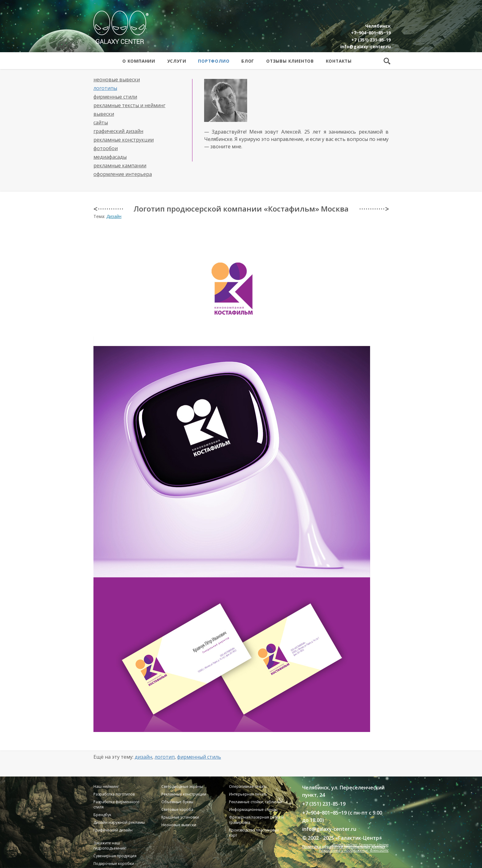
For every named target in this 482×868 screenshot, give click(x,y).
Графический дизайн (118, 131)
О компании (139, 61)
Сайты (101, 123)
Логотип (165, 757)
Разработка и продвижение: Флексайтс (354, 850)
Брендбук (102, 815)
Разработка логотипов (114, 794)
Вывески (104, 114)
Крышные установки (180, 817)
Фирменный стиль (199, 757)
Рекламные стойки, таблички (256, 802)
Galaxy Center (121, 27)
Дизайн (114, 216)
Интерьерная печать (248, 794)
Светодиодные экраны (182, 786)
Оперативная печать (248, 786)
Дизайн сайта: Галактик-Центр (360, 845)
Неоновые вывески (117, 80)
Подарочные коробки (114, 864)
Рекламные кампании (120, 165)
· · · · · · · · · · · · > (374, 209)
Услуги (177, 61)
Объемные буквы (177, 802)
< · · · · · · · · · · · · (108, 209)
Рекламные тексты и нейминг (129, 105)
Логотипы (105, 88)
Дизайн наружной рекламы (119, 822)
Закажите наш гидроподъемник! (110, 846)
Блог (248, 61)
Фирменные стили (115, 97)
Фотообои (106, 148)
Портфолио (214, 61)
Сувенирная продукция (115, 856)
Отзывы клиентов (290, 61)
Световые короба (177, 810)
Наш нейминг (106, 786)
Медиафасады (110, 157)
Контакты (339, 61)
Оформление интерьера (123, 174)
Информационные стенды (253, 810)
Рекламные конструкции (124, 140)
